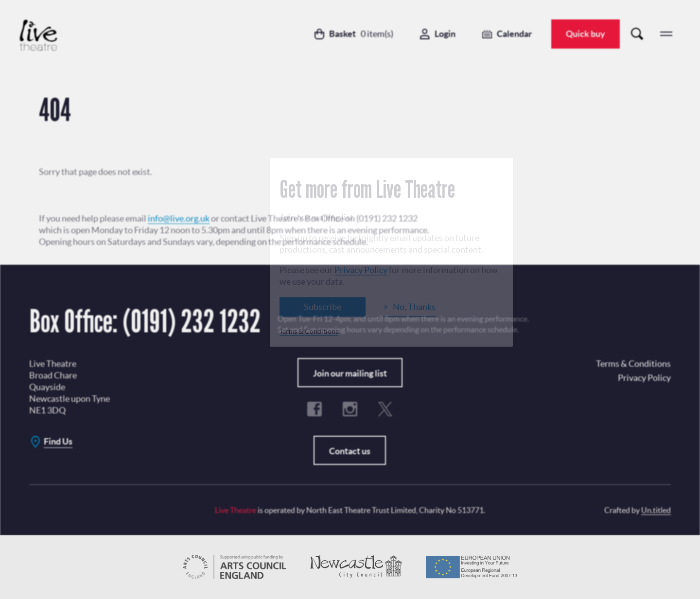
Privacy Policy (361, 270)
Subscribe (323, 307)
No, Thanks (414, 307)
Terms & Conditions (309, 331)
